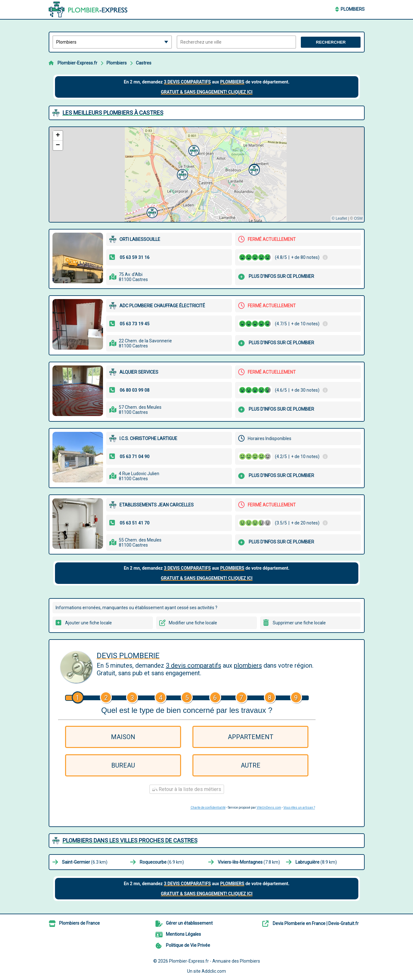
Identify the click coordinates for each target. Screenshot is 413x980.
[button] (193, 150)
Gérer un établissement (189, 923)
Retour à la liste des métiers (187, 789)
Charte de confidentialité (208, 808)
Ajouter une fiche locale (88, 623)
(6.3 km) (85, 862)
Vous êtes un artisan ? (299, 808)
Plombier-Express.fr (77, 63)
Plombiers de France (79, 923)
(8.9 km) (316, 862)
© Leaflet (339, 218)
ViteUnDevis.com (269, 808)
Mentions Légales (183, 934)
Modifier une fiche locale (193, 623)
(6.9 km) (162, 862)
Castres (144, 63)
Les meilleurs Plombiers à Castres (113, 113)
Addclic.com (214, 971)
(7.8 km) (249, 862)
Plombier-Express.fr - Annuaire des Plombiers (215, 961)
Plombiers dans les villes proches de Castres (130, 840)
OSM (358, 218)
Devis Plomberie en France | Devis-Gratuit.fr (316, 923)
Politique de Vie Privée (188, 945)
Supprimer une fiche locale (299, 623)
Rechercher (331, 42)
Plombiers (353, 9)
